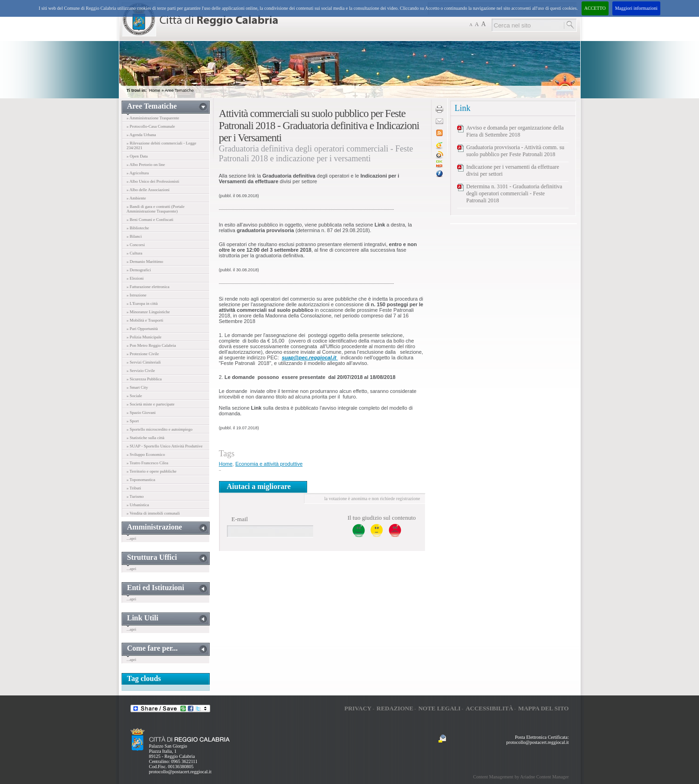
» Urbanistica (138, 505)
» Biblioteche (138, 228)
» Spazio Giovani (141, 413)
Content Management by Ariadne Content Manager (521, 777)
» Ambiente (137, 198)
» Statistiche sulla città (146, 438)
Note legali (440, 708)
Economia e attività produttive (269, 464)
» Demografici (139, 270)
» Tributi (134, 488)
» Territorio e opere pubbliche (152, 471)
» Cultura (135, 253)
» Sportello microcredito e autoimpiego (160, 429)
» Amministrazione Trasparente (153, 118)
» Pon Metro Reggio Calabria (151, 345)
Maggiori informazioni (636, 8)
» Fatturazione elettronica (148, 287)
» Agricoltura (138, 173)
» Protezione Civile (143, 354)
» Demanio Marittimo (145, 261)
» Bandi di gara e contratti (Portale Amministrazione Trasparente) (156, 209)
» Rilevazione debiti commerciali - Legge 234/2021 (162, 145)
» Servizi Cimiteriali (144, 362)
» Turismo (135, 496)
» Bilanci (134, 236)
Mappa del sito (544, 708)
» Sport (133, 421)
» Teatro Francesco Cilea (147, 463)
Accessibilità (489, 708)
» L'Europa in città (142, 303)
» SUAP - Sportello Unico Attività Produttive (165, 446)
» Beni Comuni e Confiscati (150, 220)
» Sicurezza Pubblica (144, 379)
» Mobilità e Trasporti (145, 320)
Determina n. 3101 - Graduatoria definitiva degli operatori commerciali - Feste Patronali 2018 (514, 193)
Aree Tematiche (179, 90)
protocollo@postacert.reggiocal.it (180, 772)
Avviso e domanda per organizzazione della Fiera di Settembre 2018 (515, 131)
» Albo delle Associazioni (148, 190)
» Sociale (134, 396)
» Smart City (137, 387)
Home (155, 90)
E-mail (240, 519)
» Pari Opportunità (142, 329)
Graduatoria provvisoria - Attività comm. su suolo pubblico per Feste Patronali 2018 (516, 151)
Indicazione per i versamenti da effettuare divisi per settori (513, 170)
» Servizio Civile (141, 371)
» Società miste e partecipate (151, 404)
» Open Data (137, 156)
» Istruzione (137, 295)
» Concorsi (136, 245)
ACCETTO (595, 8)
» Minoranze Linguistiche (148, 312)
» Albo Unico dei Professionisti (153, 181)
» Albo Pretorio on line (146, 165)
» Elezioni (135, 278)
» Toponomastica (141, 480)
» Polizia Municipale (144, 337)
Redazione (395, 708)
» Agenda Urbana (141, 135)
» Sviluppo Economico (146, 454)
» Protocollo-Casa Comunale (151, 126)
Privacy (358, 708)
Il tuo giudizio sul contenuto (382, 518)
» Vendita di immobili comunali (153, 513)
